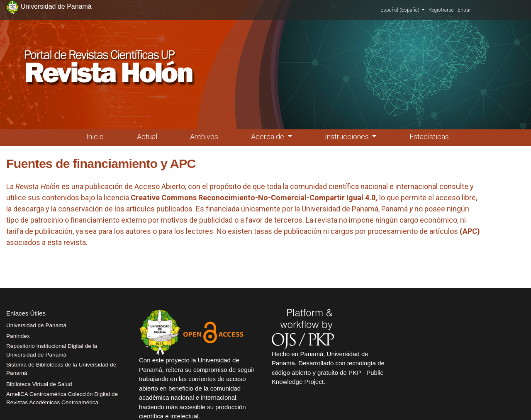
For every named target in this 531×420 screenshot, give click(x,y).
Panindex (18, 336)
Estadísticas (429, 137)
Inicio (95, 137)
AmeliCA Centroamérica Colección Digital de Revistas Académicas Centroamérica (62, 398)
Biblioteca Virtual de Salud (39, 384)
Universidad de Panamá (36, 325)
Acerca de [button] (268, 137)
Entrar (464, 10)
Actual (147, 137)
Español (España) (402, 10)
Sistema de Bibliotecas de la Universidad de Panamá (61, 369)
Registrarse (441, 10)
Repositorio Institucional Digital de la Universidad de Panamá (52, 350)
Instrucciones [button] (348, 137)
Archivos (204, 137)
